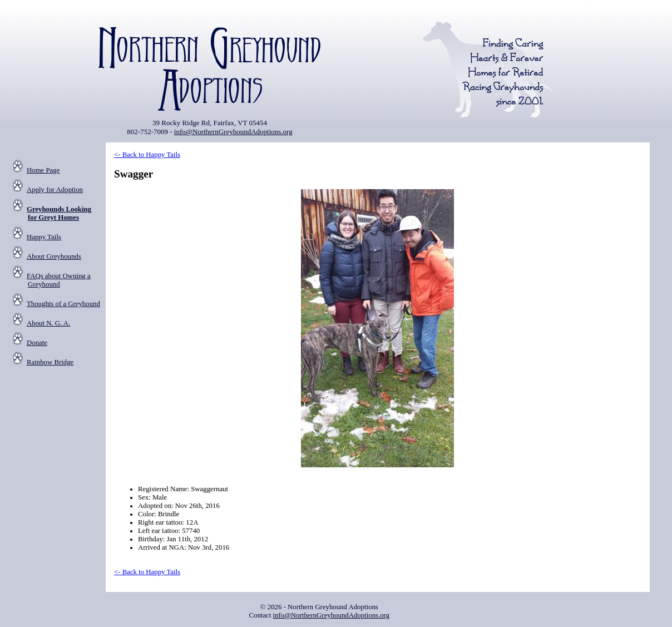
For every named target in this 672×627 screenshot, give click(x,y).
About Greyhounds (54, 256)
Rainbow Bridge (50, 362)
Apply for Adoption (55, 190)
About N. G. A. (48, 323)
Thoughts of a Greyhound (63, 304)
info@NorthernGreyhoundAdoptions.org (233, 132)
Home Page (43, 170)
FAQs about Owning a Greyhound (59, 280)
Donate (37, 343)
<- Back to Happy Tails (147, 155)
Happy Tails (44, 237)
